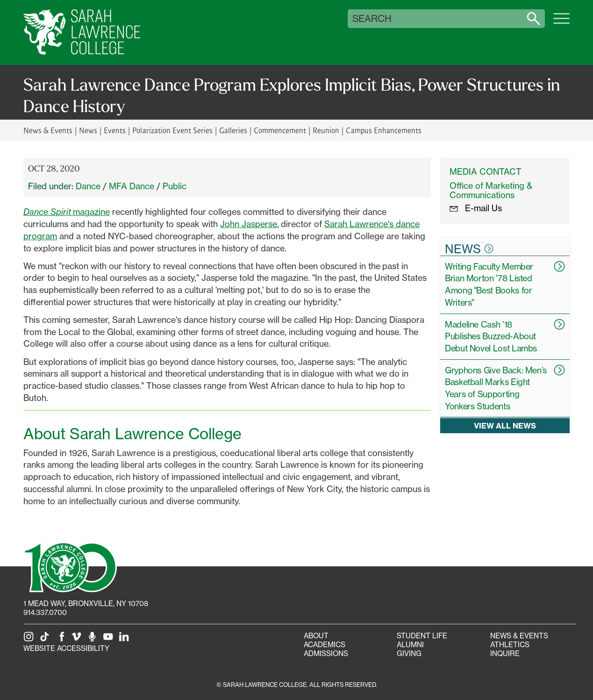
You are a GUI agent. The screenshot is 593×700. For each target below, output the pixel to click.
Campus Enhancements (383, 130)
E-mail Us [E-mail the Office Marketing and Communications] (476, 208)
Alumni (410, 645)
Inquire (505, 654)
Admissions (326, 654)
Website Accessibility (66, 648)
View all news (505, 425)
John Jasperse (249, 224)
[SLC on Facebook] (62, 639)
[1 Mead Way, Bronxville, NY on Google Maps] (86, 604)
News (88, 130)
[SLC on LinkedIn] (126, 639)
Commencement (280, 130)
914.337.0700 (45, 612)
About (316, 636)
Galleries (233, 130)
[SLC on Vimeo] (78, 639)
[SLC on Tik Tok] (46, 639)
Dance (88, 186)
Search (372, 19)
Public (175, 186)
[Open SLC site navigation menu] (561, 23)
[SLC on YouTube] (110, 639)
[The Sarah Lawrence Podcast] (94, 639)
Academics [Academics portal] (325, 645)
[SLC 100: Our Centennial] (70, 566)
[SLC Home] (82, 32)
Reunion (326, 130)
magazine (67, 212)
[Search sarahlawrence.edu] (534, 19)
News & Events (48, 130)
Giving (409, 654)
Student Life (422, 636)
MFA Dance (132, 186)
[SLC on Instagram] (30, 639)
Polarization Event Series (172, 130)
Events (115, 130)
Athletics (510, 645)
